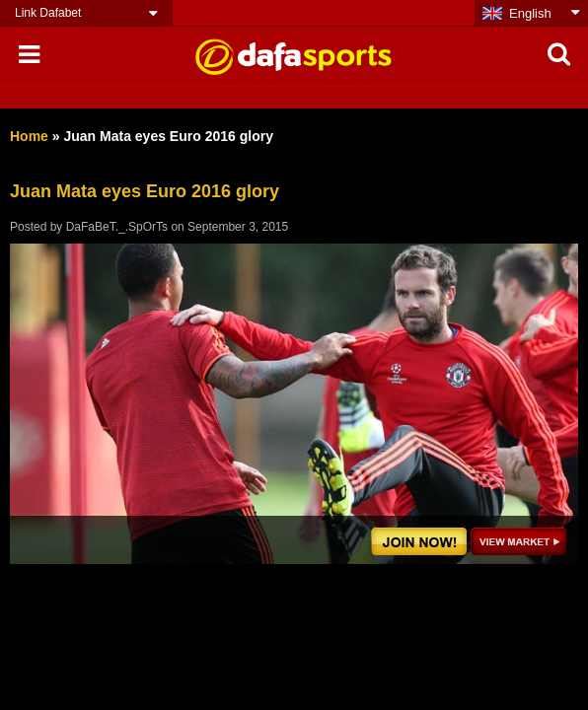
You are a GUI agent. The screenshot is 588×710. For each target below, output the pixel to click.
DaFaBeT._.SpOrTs (117, 227)
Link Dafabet (48, 13)
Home (29, 136)
